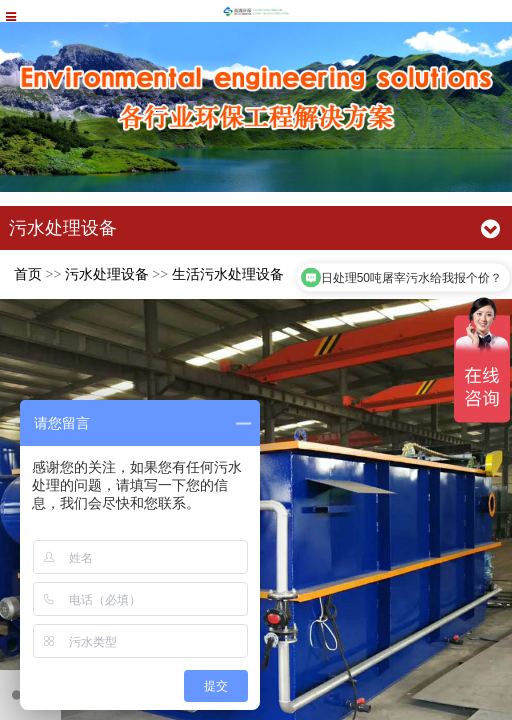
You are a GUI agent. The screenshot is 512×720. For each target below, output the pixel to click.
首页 (28, 274)
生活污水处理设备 (228, 274)
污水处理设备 (107, 274)
